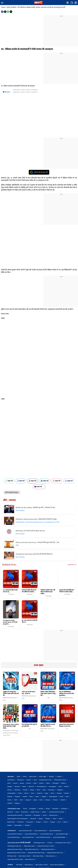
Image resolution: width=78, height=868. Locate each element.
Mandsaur (17, 790)
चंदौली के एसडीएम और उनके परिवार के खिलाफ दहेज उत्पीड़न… (48, 592)
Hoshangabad (11, 793)
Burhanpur (52, 790)
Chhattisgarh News (39, 843)
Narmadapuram (42, 787)
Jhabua (63, 783)
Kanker (48, 809)
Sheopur (59, 793)
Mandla (25, 790)
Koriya (45, 815)
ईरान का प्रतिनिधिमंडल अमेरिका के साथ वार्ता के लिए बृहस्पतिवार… (67, 694)
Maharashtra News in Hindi (46, 846)
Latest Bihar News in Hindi (15, 859)
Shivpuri (67, 793)
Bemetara (33, 819)
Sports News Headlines (57, 865)
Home (3, 7)
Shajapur (17, 797)
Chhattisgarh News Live (14, 846)
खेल (48, 698)
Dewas (22, 783)
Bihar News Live (51, 856)
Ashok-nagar (43, 776)
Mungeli (27, 825)
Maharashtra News (29, 846)
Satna (52, 793)
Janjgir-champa (35, 812)
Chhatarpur (20, 780)
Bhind (38, 790)
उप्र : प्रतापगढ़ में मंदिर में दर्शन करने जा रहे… (10, 591)
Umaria (15, 783)
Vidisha (25, 797)
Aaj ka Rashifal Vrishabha (15, 834)
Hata (67, 797)
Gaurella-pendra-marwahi (57, 812)
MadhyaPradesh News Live (55, 853)
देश (30, 729)
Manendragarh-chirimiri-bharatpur (18, 819)
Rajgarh (44, 797)
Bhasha (7, 92)
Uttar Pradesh (11, 7)
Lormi (59, 822)
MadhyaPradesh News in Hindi (16, 853)
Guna (35, 780)
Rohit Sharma (29, 865)
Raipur (65, 822)
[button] (2, 3)
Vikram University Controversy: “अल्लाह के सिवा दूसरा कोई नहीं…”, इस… (38, 542)
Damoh (29, 783)
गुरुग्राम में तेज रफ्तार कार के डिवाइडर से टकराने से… (66, 725)
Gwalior (29, 780)
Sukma (46, 822)
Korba (25, 809)
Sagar (46, 793)
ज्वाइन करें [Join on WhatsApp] (9, 481)
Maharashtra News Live (32, 849)
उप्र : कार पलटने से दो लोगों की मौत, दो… (30, 621)
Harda (20, 793)
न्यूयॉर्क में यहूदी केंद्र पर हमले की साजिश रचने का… (48, 725)
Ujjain (19, 776)
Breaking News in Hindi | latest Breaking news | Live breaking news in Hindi (37, 522)
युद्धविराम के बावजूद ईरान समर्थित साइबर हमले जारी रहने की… (11, 694)
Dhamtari (10, 812)
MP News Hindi (12, 856)
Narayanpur (30, 822)
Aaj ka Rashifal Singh (62, 834)
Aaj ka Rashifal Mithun (31, 834)
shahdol (63, 800)
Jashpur (44, 812)
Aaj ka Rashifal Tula (28, 837)
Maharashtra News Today (15, 849)
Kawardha (55, 809)
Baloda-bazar (11, 822)
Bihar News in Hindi (25, 856)
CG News (50, 843)
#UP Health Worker (12, 492)
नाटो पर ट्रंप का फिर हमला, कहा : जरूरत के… (29, 693)
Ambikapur (64, 809)
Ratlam (66, 787)
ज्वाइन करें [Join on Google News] (69, 481)
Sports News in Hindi (41, 865)
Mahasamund (53, 815)
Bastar (61, 819)
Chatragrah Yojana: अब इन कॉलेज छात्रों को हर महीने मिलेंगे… (11, 726)
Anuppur (59, 776)
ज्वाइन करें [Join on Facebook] (21, 481)
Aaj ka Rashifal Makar (59, 837)
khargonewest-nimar (45, 780)
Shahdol (10, 797)
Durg (17, 812)
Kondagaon (33, 809)
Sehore (26, 793)
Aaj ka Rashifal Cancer (47, 834)
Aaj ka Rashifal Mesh (55, 831)
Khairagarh (37, 815)
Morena (10, 790)
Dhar (60, 787)
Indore (25, 776)
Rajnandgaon (18, 825)
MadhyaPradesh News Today (36, 853)
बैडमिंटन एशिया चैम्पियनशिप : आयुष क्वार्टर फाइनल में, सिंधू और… (48, 694)
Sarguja (52, 822)
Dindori (41, 783)
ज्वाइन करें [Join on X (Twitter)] (33, 481)
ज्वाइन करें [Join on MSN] (39, 487)
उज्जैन (17, 545)
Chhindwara (11, 780)
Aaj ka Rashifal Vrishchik (43, 837)
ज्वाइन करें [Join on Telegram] (45, 481)
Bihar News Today (38, 856)
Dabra (48, 783)
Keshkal (41, 809)
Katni (9, 783)
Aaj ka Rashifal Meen (40, 831)
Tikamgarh (55, 783)
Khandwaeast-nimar (60, 780)
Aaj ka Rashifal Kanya (14, 837)
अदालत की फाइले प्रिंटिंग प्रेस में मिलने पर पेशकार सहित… (67, 591)
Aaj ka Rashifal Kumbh (25, 831)
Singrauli (40, 793)
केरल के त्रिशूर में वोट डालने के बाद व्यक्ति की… (29, 725)
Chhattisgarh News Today (63, 843)
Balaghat (60, 790)
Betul (44, 790)
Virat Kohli (19, 865)
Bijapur (41, 819)
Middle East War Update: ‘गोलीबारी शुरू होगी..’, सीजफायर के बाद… (36, 508)
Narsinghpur (53, 787)
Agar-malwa (33, 776)
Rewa (31, 797)
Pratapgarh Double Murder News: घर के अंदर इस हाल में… (10, 622)
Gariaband (28, 815)
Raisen (37, 797)
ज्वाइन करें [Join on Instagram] (57, 481)
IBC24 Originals (20, 510)
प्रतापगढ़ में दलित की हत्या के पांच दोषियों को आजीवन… (29, 591)
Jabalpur (10, 787)
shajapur (17, 803)
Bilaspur (48, 819)
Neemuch (31, 787)
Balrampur (21, 822)
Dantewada (24, 812)
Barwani (17, 787)
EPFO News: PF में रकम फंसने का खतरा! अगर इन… (31, 531)
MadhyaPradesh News (48, 849)
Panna (24, 787)
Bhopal (32, 790)
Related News (9, 565)
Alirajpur (51, 776)
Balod (55, 819)
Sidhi (16, 800)
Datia (35, 783)
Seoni (33, 793)
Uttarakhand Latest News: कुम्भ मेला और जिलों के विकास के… (34, 554)
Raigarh (10, 825)
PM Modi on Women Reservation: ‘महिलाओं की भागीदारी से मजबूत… (37, 519)
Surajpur (39, 822)
